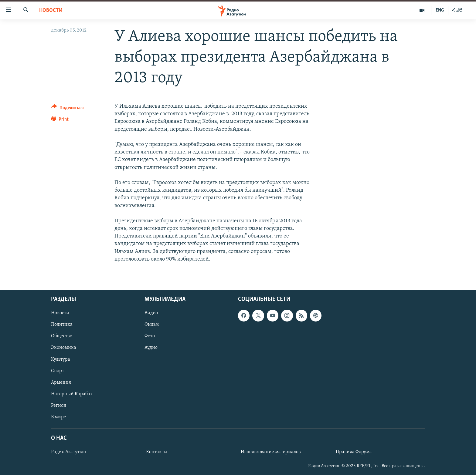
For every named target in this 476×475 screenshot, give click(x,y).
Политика (62, 325)
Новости (51, 10)
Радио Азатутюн (69, 452)
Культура (61, 359)
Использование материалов (271, 452)
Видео (151, 313)
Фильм (152, 325)
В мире (59, 417)
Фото (150, 336)
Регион (59, 406)
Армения (61, 382)
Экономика (64, 348)
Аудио (151, 348)
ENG (440, 10)
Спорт (58, 371)
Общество (62, 336)
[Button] (68, 109)
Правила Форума (354, 452)
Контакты (157, 452)
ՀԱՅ (457, 10)
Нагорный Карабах (72, 394)
